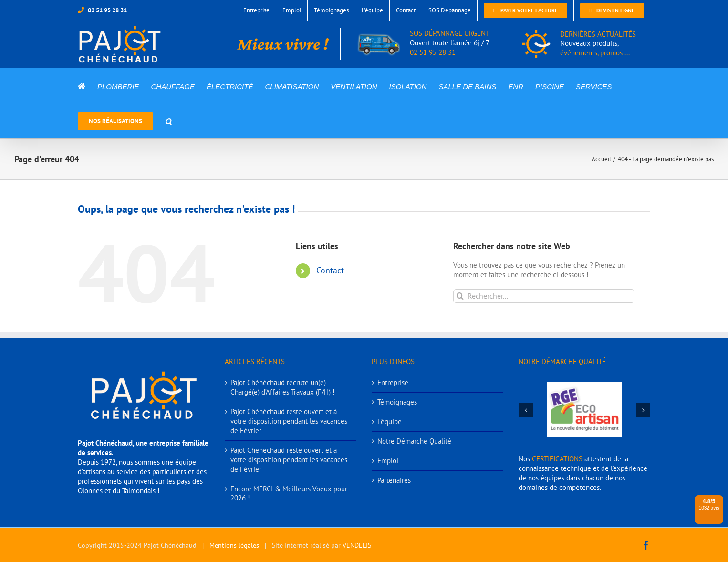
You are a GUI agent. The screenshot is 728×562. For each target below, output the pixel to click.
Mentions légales (234, 545)
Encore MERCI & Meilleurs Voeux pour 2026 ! (289, 494)
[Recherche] (460, 296)
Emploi (388, 461)
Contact (330, 270)
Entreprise (393, 382)
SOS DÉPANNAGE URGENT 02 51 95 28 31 (423, 43)
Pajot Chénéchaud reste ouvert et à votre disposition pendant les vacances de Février (289, 421)
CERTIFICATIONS (557, 459)
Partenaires (394, 480)
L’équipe (390, 421)
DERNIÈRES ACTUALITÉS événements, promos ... (598, 44)
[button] (168, 120)
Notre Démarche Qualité (414, 441)
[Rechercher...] (544, 296)
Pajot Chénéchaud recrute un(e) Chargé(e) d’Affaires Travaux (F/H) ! (283, 387)
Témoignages (397, 402)
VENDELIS (357, 545)
